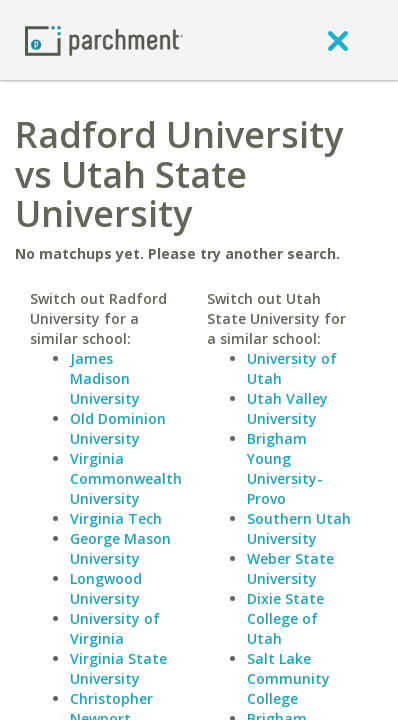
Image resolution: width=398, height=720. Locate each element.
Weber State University (290, 568)
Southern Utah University (299, 528)
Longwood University (106, 588)
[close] (338, 40)
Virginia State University (118, 668)
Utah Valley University (287, 408)
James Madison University (105, 378)
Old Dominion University (118, 428)
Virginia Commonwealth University (126, 478)
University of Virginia (115, 628)
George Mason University (120, 548)
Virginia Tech (116, 518)
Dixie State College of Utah (285, 618)
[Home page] (104, 39)
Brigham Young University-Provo (285, 468)
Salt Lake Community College (288, 678)
